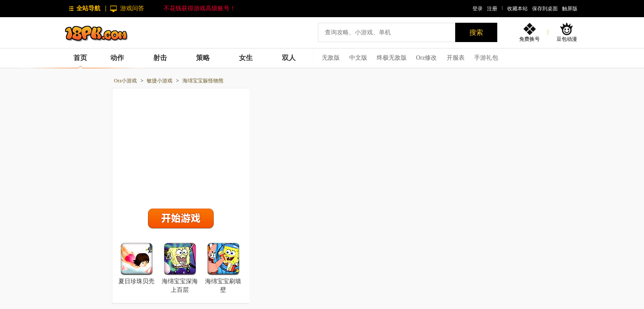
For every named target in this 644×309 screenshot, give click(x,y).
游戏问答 (132, 8)
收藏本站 (517, 9)
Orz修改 (427, 58)
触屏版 (570, 9)
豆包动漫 (567, 39)
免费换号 (529, 39)
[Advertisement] (181, 146)
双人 (289, 58)
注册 (492, 9)
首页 (80, 58)
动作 (117, 58)
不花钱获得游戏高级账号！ (200, 8)
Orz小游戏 (126, 81)
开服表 (456, 58)
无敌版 (331, 58)
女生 (246, 58)
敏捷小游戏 (160, 81)
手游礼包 (486, 58)
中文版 (358, 58)
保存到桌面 (545, 9)
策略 (203, 58)
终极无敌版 (392, 58)
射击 (160, 58)
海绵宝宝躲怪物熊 (203, 81)
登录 (478, 9)
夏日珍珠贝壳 (136, 281)
